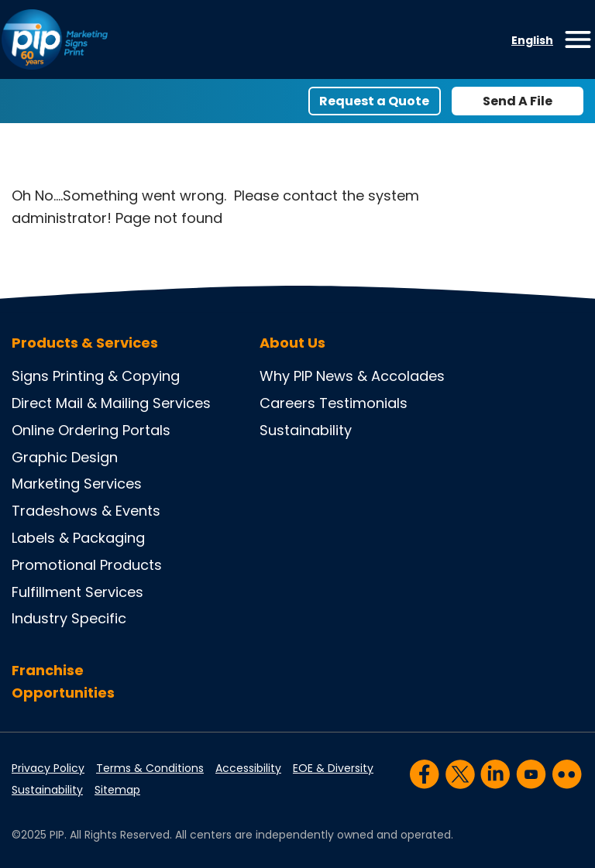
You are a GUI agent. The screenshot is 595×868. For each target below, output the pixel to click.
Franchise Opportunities (63, 681)
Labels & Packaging (78, 538)
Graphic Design (65, 457)
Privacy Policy (48, 768)
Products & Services (85, 343)
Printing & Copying (116, 376)
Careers (287, 403)
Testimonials (363, 403)
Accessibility (248, 768)
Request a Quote (374, 101)
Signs (30, 376)
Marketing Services (77, 484)
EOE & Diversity (333, 768)
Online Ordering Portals (91, 430)
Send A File (518, 101)
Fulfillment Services (77, 592)
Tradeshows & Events (86, 511)
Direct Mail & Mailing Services (111, 403)
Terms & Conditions (150, 768)
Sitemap (117, 790)
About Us (292, 343)
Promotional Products (87, 565)
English (532, 40)
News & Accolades (380, 376)
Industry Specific (69, 618)
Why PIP (286, 376)
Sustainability (306, 430)
